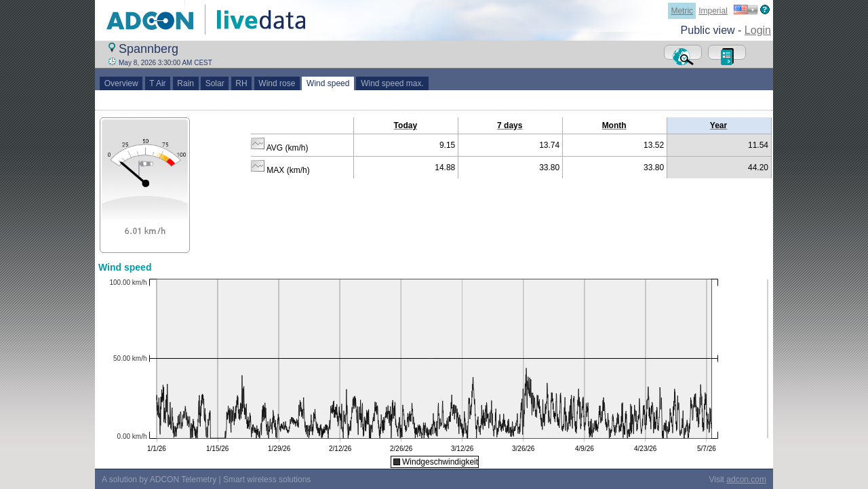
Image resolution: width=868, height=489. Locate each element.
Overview (121, 83)
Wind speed (328, 83)
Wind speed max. (392, 83)
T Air (158, 83)
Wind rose (277, 83)
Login (758, 30)
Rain (186, 83)
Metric (682, 11)
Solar (215, 83)
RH (242, 83)
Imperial (713, 11)
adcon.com (746, 480)
